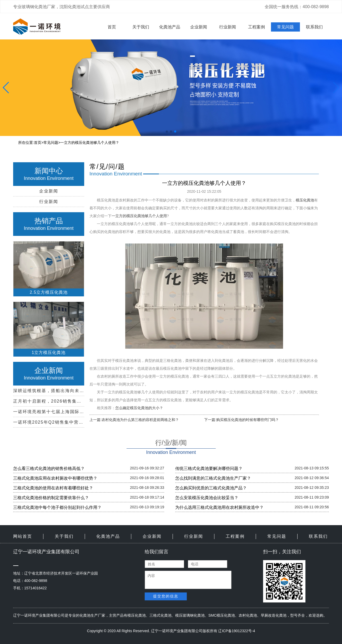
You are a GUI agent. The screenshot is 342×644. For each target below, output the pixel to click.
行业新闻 (228, 27)
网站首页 (23, 536)
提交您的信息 (166, 596)
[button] (167, 131)
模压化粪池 (305, 200)
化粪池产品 (170, 27)
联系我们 (314, 27)
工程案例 (256, 27)
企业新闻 (199, 27)
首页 (112, 27)
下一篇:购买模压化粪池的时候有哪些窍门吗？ (242, 420)
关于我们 (141, 27)
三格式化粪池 (160, 615)
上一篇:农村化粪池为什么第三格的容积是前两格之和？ (134, 420)
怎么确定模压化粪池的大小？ (139, 408)
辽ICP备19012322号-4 (237, 631)
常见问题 (285, 27)
